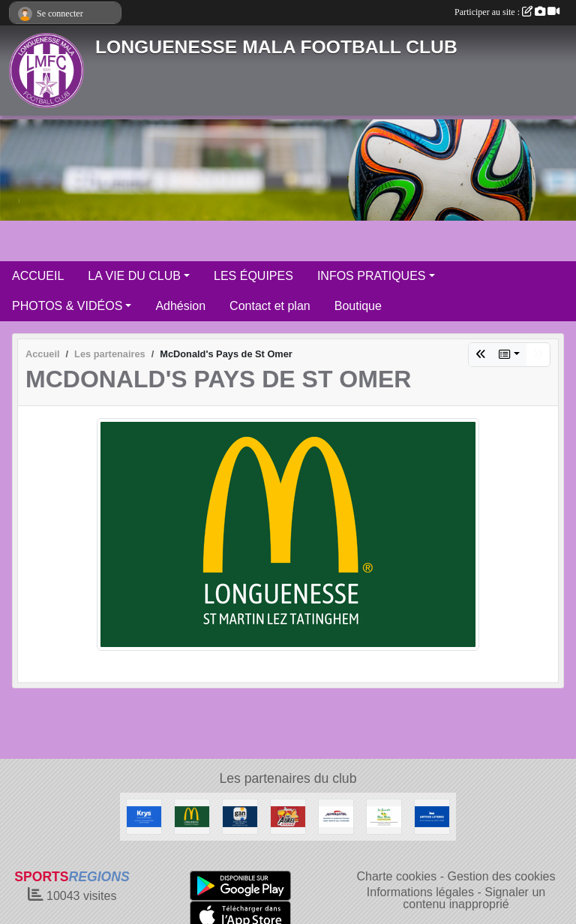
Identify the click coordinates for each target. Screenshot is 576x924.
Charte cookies (396, 876)
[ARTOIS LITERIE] (432, 816)
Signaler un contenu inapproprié (474, 898)
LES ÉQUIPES (253, 276)
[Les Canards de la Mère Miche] (384, 816)
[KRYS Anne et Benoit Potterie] (144, 816)
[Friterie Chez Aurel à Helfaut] (288, 816)
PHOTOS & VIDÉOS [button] (67, 306)
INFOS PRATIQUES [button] (372, 276)
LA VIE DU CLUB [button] (134, 276)
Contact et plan (270, 306)
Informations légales (420, 892)
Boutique (358, 306)
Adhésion (180, 306)
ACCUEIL (38, 276)
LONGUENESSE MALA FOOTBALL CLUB (276, 47)
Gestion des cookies (501, 876)
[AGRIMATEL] (336, 816)
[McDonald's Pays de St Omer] (192, 816)
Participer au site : (507, 12)
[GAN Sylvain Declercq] (240, 816)
